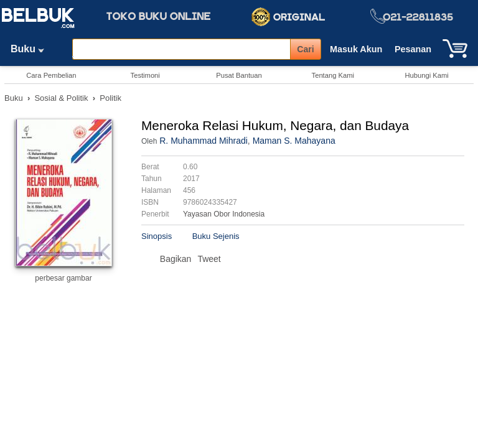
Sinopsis (157, 236)
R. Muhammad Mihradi (204, 141)
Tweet (209, 259)
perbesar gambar (63, 278)
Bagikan (176, 259)
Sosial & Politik (61, 98)
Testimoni (145, 75)
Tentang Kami (333, 75)
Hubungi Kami (426, 75)
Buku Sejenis (216, 236)
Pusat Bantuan (239, 75)
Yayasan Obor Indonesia (224, 214)
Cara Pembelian (51, 75)
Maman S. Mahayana (294, 141)
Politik (110, 98)
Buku (32, 49)
